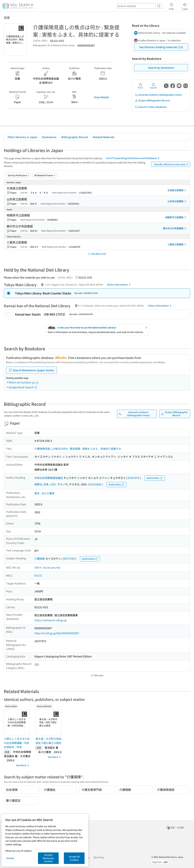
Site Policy (99, 857)
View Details (102, 97)
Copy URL (154, 86)
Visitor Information (119, 285)
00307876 (134, 478)
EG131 (38, 575)
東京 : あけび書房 (44, 493)
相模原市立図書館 (176, 217)
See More (23, 765)
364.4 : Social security (47, 567)
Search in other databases (151, 107)
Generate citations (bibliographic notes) (158, 95)
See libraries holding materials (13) (161, 47)
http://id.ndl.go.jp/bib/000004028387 (57, 633)
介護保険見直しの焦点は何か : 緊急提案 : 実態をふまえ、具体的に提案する (78, 449)
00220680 (95, 484)
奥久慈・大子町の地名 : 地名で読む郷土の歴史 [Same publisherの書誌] (49, 741)
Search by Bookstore (161, 68)
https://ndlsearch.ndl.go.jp (51, 620)
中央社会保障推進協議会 (49, 478)
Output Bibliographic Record (152, 100)
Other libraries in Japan (22, 137)
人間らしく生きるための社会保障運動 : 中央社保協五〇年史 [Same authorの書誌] (17, 743)
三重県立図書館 (177, 244)
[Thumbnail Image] (17, 722)
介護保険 (40, 559)
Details (10, 858)
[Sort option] (19, 175)
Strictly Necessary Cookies (48, 858)
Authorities (155, 478)
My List (141, 86)
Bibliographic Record (75, 137)
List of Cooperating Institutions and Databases (133, 158)
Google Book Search (23, 387)
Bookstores (49, 137)
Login (185, 6)
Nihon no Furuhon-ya (24, 382)
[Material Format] (45, 175)
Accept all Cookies (74, 858)
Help (171, 6)
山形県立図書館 (177, 201)
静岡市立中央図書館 (175, 228)
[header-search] (140, 6)
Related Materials (104, 137)
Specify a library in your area (172, 164)
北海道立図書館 (177, 190)
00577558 (69, 559)
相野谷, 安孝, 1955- (46, 484)
